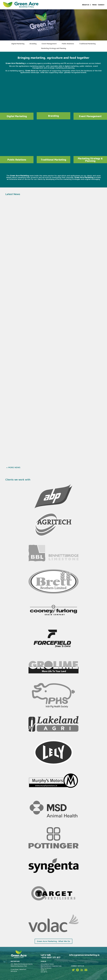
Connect (101, 5)
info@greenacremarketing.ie (84, 955)
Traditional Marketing (87, 44)
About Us (86, 5)
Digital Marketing (18, 44)
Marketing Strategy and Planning (54, 48)
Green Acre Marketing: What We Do (53, 941)
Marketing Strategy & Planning (90, 160)
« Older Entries (15, 467)
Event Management (49, 44)
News (95, 5)
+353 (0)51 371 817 (51, 958)
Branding (33, 44)
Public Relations (68, 44)
